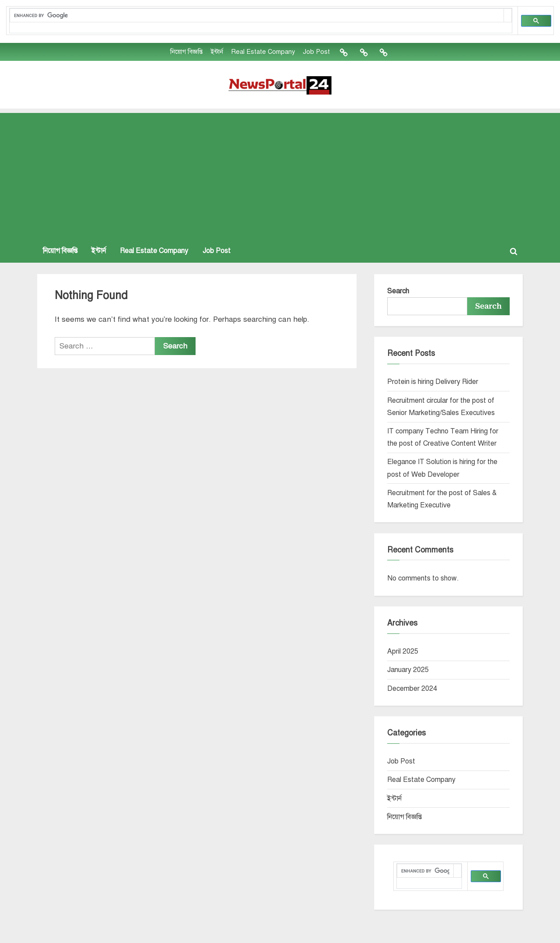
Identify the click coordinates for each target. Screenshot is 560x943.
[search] (257, 16)
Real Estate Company (263, 52)
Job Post (316, 52)
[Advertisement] (280, 174)
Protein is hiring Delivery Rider (433, 382)
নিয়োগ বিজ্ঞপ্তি (186, 52)
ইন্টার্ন (217, 52)
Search (398, 291)
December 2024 (412, 689)
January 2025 (408, 670)
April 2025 (403, 651)
